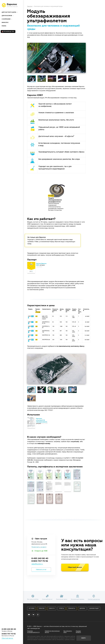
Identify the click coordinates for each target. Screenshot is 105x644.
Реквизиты (72, 608)
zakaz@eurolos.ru (37, 564)
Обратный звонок (7, 638)
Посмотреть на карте (39, 547)
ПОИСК (4, 26)
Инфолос (5, 23)
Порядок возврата (78, 632)
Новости (52, 608)
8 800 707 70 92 (9, 634)
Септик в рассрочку (94, 599)
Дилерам (82, 608)
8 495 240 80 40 (9, 629)
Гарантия (42, 608)
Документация (94, 608)
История (32, 608)
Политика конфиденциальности (33, 632)
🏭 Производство (8, 31)
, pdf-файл (41, 265)
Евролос (30, 6)
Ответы (61, 608)
